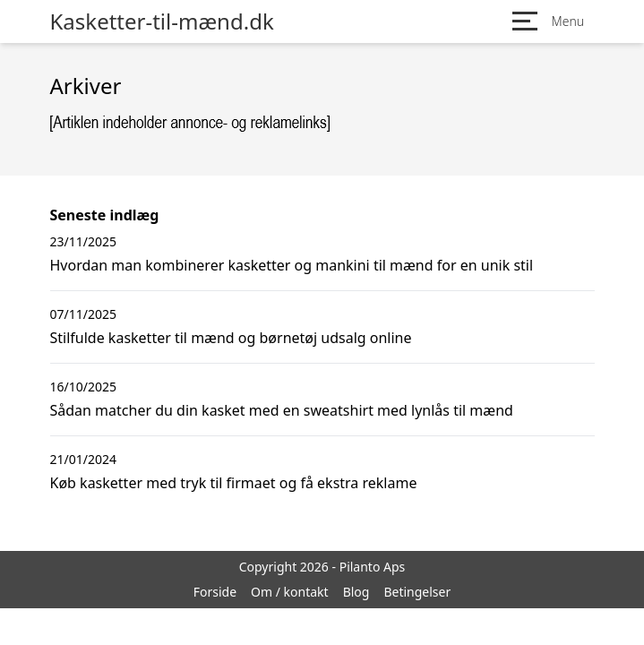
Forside (215, 592)
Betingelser (417, 592)
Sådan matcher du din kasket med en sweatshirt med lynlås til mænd (282, 410)
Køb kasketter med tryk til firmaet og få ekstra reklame (234, 483)
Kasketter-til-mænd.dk (162, 21)
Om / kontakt (290, 592)
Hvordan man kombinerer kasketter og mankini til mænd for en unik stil (292, 265)
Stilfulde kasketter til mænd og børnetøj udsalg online (231, 338)
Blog (356, 592)
